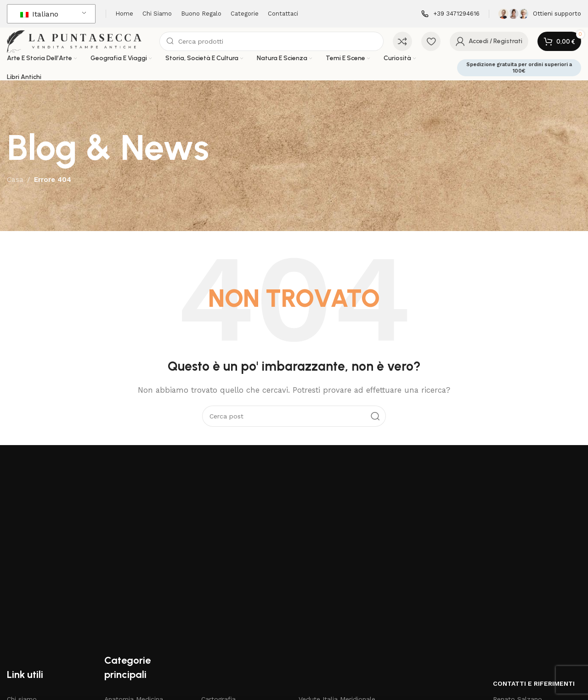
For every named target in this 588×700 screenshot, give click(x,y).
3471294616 (518, 623)
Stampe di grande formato (340, 639)
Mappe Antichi (223, 639)
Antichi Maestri (127, 592)
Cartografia (218, 576)
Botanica (118, 639)
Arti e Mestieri (126, 608)
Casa (15, 191)
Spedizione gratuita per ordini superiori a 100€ (519, 79)
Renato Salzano (517, 576)
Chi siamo (22, 576)
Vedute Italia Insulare (331, 623)
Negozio (20, 608)
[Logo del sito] (89, 46)
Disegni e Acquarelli (231, 608)
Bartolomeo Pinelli (133, 623)
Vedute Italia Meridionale (337, 576)
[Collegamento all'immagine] (86, 491)
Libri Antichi (219, 623)
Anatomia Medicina (134, 576)
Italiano (39, 14)
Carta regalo (26, 623)
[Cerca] (282, 47)
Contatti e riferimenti (534, 561)
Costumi (214, 592)
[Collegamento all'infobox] (450, 14)
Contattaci (23, 639)
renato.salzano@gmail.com (535, 608)
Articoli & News (31, 592)
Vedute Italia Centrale (332, 592)
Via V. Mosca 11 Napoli (527, 592)
